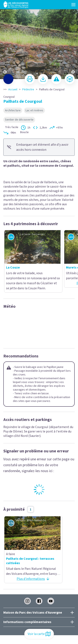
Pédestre (28, 90)
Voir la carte (39, 634)
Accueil (13, 90)
